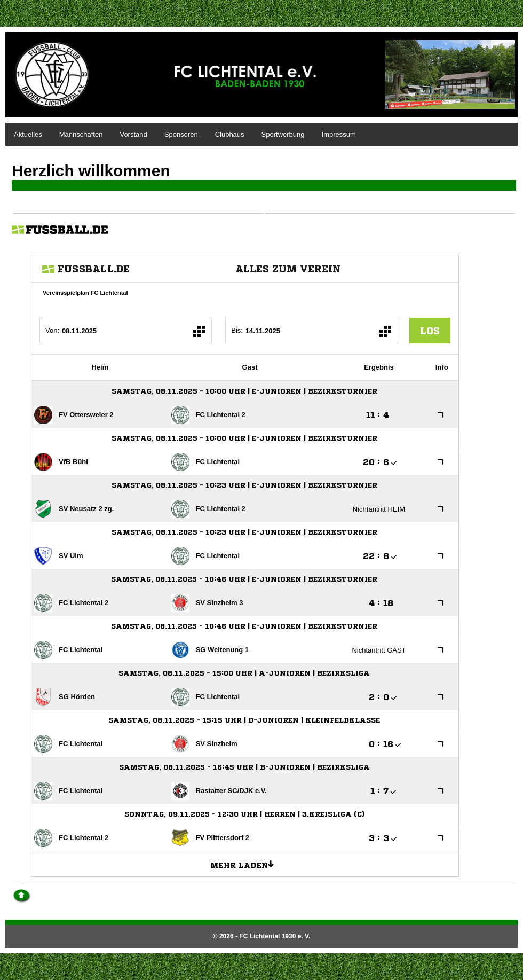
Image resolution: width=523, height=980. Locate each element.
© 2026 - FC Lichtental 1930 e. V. (262, 936)
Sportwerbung (283, 134)
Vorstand (133, 134)
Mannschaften (81, 134)
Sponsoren (181, 134)
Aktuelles (28, 134)
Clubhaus (230, 134)
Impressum (339, 134)
